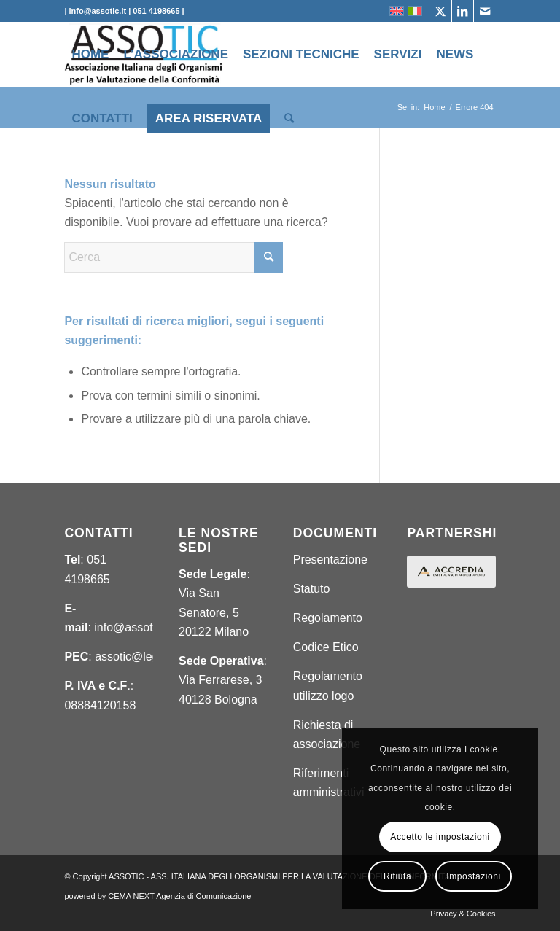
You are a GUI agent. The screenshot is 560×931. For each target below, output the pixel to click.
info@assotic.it (132, 627)
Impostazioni (474, 876)
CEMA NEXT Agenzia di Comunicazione (179, 896)
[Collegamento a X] (441, 11)
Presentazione (330, 560)
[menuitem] (90, 55)
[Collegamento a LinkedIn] (463, 11)
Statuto (312, 589)
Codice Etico (326, 647)
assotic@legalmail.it (147, 657)
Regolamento (328, 618)
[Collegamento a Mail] (485, 11)
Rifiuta (397, 876)
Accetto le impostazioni (440, 837)
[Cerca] (289, 119)
